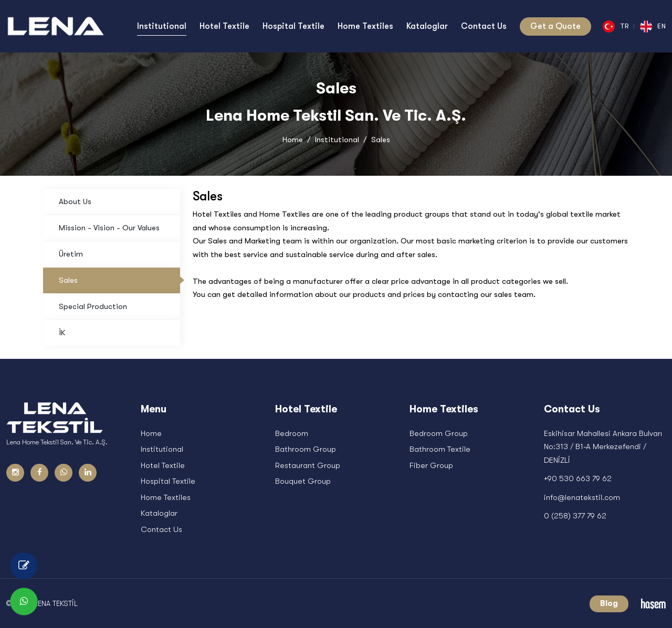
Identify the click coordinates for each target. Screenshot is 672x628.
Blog (609, 604)
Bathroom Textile (440, 450)
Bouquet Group (303, 482)
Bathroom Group (306, 450)
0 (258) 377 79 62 (575, 516)
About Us (75, 201)
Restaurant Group (308, 465)
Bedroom (292, 433)
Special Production (93, 306)
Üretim (71, 254)
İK (62, 333)
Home (293, 140)
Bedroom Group (439, 433)
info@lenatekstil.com (582, 497)
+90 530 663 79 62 (578, 479)
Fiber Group (431, 465)
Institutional (337, 140)
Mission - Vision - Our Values (109, 228)
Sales (68, 280)
